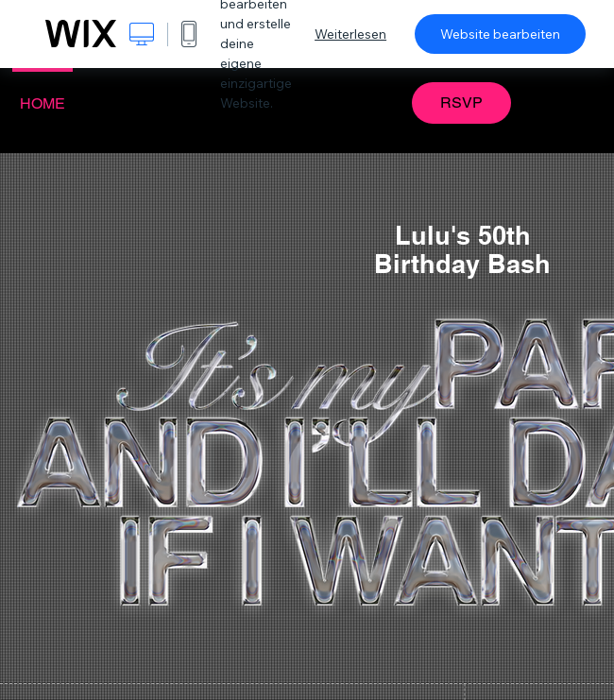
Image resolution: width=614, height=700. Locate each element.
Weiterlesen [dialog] (350, 34)
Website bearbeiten (500, 34)
